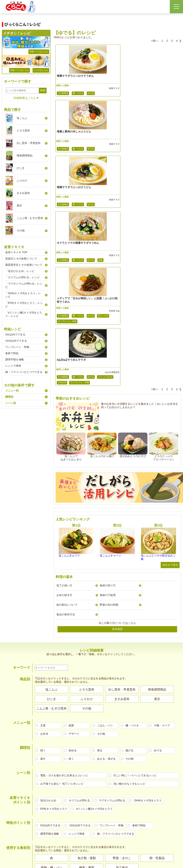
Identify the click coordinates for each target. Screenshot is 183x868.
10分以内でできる (16, 341)
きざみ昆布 (23, 193)
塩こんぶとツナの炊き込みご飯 (158, 385)
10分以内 (143, 210)
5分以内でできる (15, 334)
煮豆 (19, 205)
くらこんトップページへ (154, 723)
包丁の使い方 (64, 413)
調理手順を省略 (15, 359)
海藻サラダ (107, 88)
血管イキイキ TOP (16, 252)
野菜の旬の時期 (148, 423)
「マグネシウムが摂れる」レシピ (24, 285)
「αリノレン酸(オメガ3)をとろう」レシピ (24, 314)
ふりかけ (22, 180)
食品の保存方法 (66, 433)
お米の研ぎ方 (146, 413)
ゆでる (91, 93)
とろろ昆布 (23, 130)
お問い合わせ (175, 723)
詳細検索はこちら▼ (26, 98)
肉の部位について (108, 423)
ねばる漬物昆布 (166, 200)
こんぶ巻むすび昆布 (30, 218)
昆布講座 (117, 447)
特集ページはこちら (39, 52)
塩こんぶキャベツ (110, 383)
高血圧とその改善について (21, 259)
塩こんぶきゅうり (69, 383)
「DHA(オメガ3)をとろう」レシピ (23, 295)
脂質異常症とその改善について (24, 265)
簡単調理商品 (25, 155)
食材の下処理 (64, 423)
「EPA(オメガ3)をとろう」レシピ (24, 305)
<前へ (155, 41)
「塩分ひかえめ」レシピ (20, 271)
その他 (21, 230)
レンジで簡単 (13, 366)
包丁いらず (103, 205)
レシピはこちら (41, 70)
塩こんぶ (22, 118)
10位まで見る (170, 393)
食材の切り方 (105, 413)
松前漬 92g (107, 200)
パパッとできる (127, 210)
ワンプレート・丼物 (67, 210)
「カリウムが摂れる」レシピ (23, 277)
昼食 (162, 149)
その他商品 (63, 93)
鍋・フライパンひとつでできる (24, 372)
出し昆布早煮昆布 (29, 143)
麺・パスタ (78, 93)
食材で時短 (12, 353)
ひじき (21, 168)
